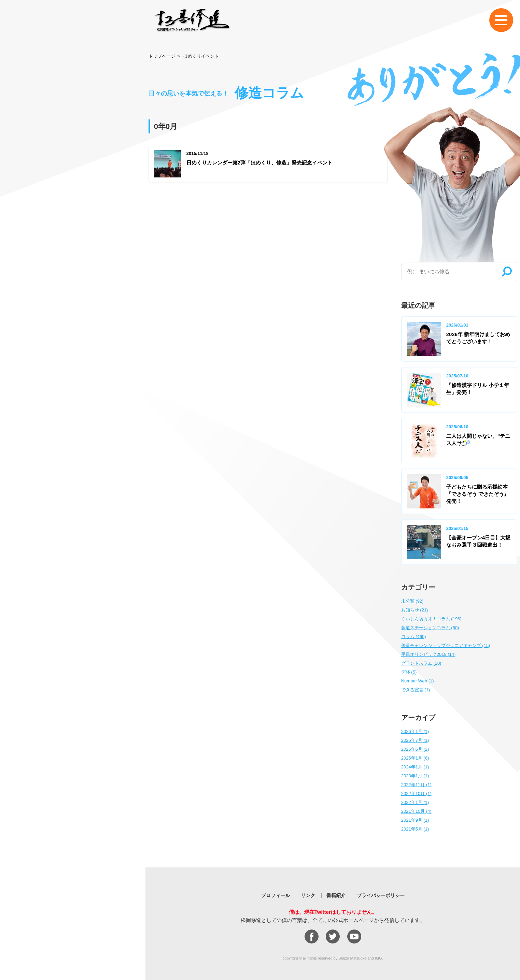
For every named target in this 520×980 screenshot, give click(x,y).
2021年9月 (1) (415, 820)
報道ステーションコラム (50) (430, 628)
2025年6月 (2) (415, 749)
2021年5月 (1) (415, 829)
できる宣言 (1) (416, 690)
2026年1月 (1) (415, 731)
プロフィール (276, 895)
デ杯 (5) (409, 672)
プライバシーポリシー (381, 895)
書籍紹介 (336, 895)
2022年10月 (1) (416, 794)
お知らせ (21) (415, 610)
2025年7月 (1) (415, 740)
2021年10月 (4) (416, 811)
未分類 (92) (412, 601)
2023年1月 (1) (415, 776)
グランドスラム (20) (421, 663)
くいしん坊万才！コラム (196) (431, 619)
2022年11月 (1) (416, 785)
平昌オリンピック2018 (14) (428, 654)
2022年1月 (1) (415, 802)
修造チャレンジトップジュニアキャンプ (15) (446, 645)
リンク (308, 895)
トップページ (162, 56)
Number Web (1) (418, 681)
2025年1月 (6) (415, 758)
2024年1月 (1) (415, 767)
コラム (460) (414, 637)
